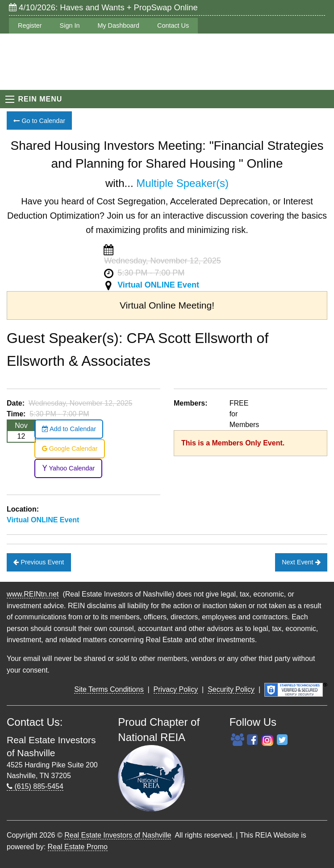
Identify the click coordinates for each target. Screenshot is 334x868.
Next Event (301, 562)
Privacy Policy (176, 689)
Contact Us (173, 25)
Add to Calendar (69, 429)
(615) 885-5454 (35, 786)
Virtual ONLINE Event (158, 285)
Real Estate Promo (78, 847)
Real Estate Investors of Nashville (118, 835)
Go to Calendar (39, 121)
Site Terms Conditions (109, 689)
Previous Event (39, 562)
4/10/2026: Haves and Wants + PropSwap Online (103, 7)
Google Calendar (70, 449)
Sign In (70, 25)
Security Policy (231, 689)
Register (30, 25)
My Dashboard (118, 25)
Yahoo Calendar (69, 468)
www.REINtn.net (33, 594)
